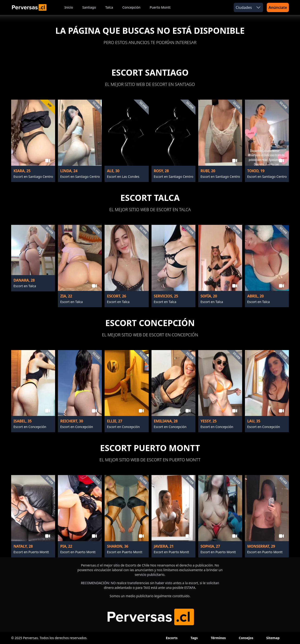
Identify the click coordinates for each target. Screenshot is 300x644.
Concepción (131, 7)
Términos (218, 638)
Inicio (69, 7)
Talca (109, 7)
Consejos (246, 638)
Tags (194, 638)
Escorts (172, 638)
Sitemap (273, 638)
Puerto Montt (160, 7)
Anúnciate (278, 7)
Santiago (89, 7)
